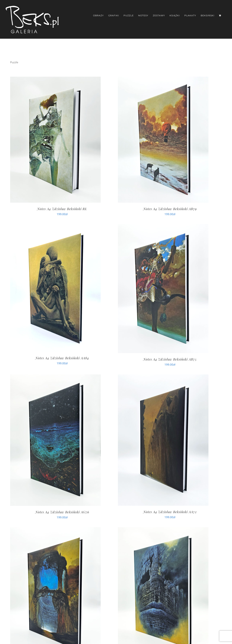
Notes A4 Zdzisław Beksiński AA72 (170, 512)
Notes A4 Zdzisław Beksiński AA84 (62, 358)
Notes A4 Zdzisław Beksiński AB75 (170, 359)
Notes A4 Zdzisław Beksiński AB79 (170, 209)
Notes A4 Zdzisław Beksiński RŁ (62, 209)
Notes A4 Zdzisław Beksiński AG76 (62, 512)
